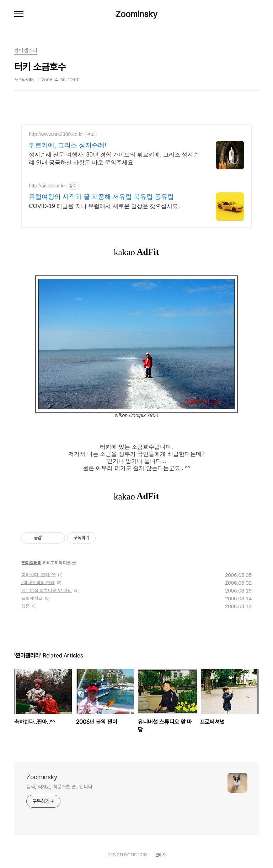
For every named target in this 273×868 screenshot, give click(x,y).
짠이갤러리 (31, 563)
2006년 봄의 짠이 (38, 583)
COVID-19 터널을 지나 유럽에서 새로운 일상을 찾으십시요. (104, 206)
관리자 (161, 855)
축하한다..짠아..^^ (39, 575)
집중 (26, 606)
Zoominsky (136, 14)
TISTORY (139, 855)
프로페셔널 (32, 598)
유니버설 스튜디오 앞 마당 (47, 590)
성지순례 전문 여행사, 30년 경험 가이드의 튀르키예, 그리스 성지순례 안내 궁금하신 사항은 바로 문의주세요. (114, 159)
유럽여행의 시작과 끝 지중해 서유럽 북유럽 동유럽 (101, 197)
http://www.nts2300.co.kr (56, 134)
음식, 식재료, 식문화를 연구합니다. (60, 787)
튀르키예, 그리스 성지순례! (68, 145)
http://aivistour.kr (47, 186)
